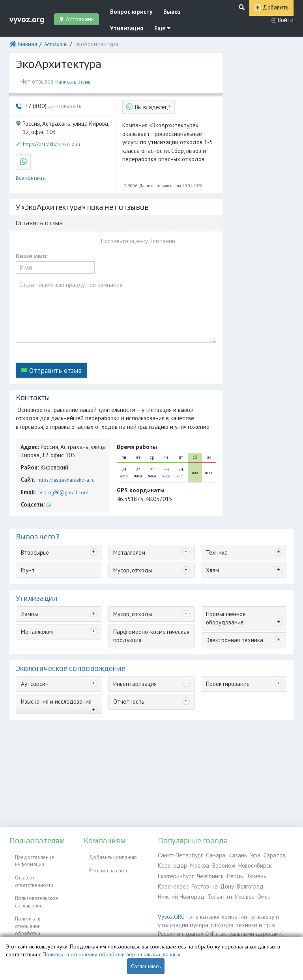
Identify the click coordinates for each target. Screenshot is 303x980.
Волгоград (211, 882)
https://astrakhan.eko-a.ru (51, 129)
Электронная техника (230, 588)
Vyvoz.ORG (169, 910)
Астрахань (52, 37)
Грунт (27, 526)
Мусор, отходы (130, 526)
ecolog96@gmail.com (61, 452)
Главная (25, 37)
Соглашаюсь (146, 966)
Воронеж (218, 864)
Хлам (211, 526)
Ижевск (190, 891)
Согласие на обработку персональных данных (36, 923)
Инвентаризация (132, 634)
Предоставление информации (29, 858)
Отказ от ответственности (39, 871)
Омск (207, 891)
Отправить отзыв (50, 340)
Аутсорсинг (34, 634)
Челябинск (204, 873)
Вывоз (158, 7)
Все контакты (31, 159)
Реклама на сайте (103, 864)
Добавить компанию (108, 854)
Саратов (260, 854)
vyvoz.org (27, 15)
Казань (227, 854)
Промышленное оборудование (241, 568)
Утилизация (118, 23)
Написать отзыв (73, 73)
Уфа (243, 854)
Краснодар (171, 864)
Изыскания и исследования (52, 651)
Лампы (28, 568)
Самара (208, 854)
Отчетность (126, 651)
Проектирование (224, 634)
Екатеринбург (173, 873)
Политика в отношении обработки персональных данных (39, 904)
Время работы (134, 411)
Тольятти (168, 891)
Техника (215, 510)
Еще (149, 23)
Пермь (227, 873)
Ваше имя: (32, 237)
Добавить (251, 15)
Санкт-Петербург (177, 854)
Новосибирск (247, 864)
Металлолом (128, 510)
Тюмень (246, 873)
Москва (196, 864)
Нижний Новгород (248, 882)
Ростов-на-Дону (177, 882)
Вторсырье (33, 510)
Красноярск (272, 873)
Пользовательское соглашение (31, 884)
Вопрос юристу (123, 7)
